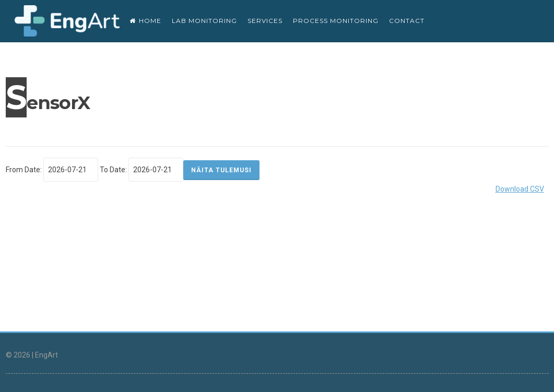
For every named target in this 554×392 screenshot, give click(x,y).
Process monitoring (336, 21)
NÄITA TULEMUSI (221, 170)
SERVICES (265, 21)
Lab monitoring (204, 21)
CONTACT (407, 21)
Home (145, 21)
